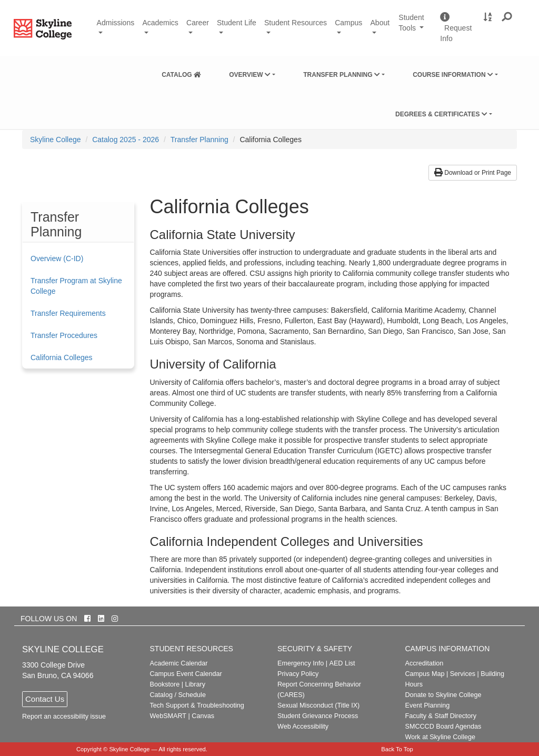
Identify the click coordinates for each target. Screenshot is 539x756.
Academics (160, 23)
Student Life (237, 23)
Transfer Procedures (64, 335)
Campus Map (425, 674)
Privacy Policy (298, 674)
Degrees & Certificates (441, 114)
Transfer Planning (342, 75)
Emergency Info (301, 663)
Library (195, 684)
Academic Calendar (179, 663)
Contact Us (45, 699)
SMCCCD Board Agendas (443, 727)
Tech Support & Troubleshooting (197, 705)
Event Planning (428, 705)
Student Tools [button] (415, 28)
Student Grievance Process (318, 716)
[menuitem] (181, 73)
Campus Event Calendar (186, 674)
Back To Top (397, 749)
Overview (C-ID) (57, 258)
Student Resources (296, 23)
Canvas (203, 716)
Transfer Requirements (68, 313)
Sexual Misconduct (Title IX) (318, 705)
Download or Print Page (473, 173)
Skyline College (56, 140)
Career (198, 23)
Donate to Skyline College (443, 695)
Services (463, 674)
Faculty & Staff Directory (441, 716)
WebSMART (168, 716)
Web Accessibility (303, 727)
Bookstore (165, 684)
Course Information (453, 75)
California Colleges (62, 357)
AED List (342, 663)
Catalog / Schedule (178, 695)
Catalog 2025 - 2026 (126, 140)
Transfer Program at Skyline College (76, 286)
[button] (507, 17)
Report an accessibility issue (64, 717)
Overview (250, 75)
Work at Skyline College (440, 737)
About (380, 23)
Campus (348, 23)
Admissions (116, 23)
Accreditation (425, 663)
